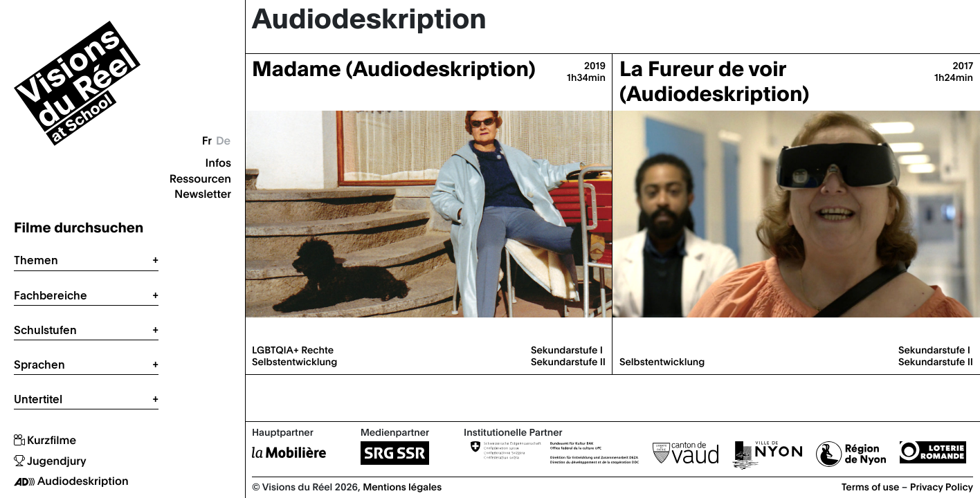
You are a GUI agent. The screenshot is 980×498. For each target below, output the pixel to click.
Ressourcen (200, 178)
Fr (207, 141)
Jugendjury (50, 461)
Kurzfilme (45, 441)
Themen (36, 260)
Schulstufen (45, 330)
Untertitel (38, 399)
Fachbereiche (51, 295)
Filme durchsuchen (79, 227)
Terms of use (871, 486)
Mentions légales (402, 486)
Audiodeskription (71, 481)
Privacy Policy (942, 486)
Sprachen (39, 365)
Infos (218, 163)
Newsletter (203, 194)
